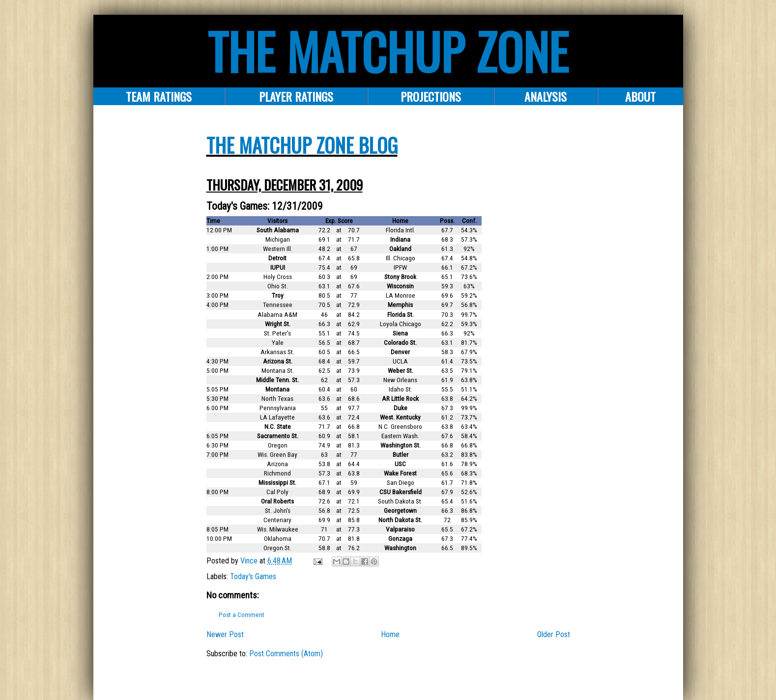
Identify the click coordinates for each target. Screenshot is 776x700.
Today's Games (253, 576)
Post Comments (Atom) (286, 654)
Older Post (554, 634)
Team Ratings (159, 96)
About (640, 96)
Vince (250, 561)
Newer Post (225, 634)
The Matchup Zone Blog (302, 145)
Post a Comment (242, 615)
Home (390, 634)
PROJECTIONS (431, 96)
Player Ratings (296, 96)
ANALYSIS (546, 96)
